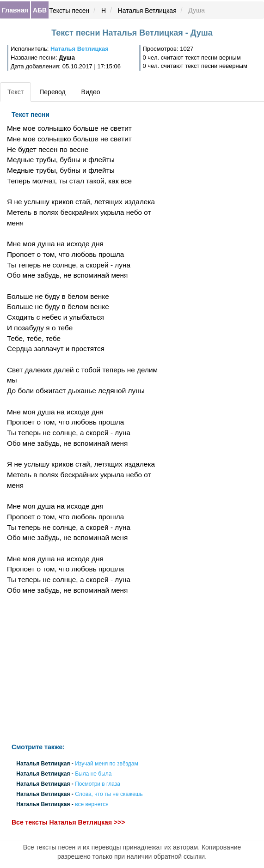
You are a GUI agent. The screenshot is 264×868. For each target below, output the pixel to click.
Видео (91, 92)
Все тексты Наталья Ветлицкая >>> (68, 822)
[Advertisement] (88, 669)
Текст (15, 92)
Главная (15, 10)
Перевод (52, 92)
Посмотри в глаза (98, 784)
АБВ (40, 10)
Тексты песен (69, 11)
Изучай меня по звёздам (107, 764)
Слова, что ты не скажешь (109, 795)
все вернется (92, 805)
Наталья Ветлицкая (147, 11)
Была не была (93, 774)
